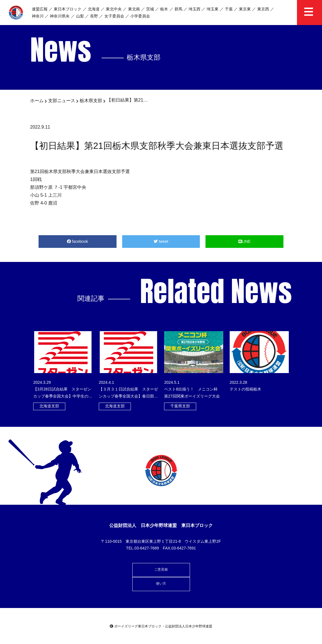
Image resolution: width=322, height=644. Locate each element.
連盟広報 (40, 9)
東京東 (245, 9)
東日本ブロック (68, 9)
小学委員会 (140, 16)
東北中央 (114, 9)
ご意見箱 (161, 569)
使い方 (161, 584)
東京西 (263, 9)
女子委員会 (114, 16)
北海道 (94, 9)
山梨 (80, 16)
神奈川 (38, 16)
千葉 (229, 9)
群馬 (178, 9)
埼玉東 (213, 9)
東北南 (134, 9)
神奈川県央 (60, 16)
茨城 (150, 9)
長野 (94, 16)
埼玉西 (194, 9)
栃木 (164, 9)
